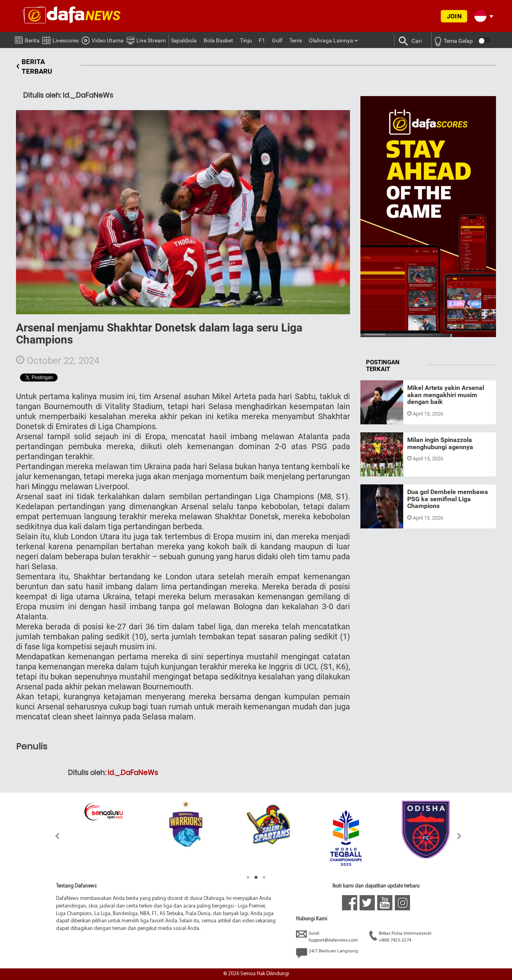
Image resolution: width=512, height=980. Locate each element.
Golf (277, 40)
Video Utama (103, 39)
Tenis (296, 40)
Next (459, 836)
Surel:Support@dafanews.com (327, 937)
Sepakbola (184, 40)
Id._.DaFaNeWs (133, 773)
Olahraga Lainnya (331, 40)
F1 (262, 40)
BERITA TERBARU (34, 67)
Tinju (246, 40)
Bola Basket (218, 40)
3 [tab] (264, 878)
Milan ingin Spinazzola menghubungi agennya (440, 443)
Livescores (61, 39)
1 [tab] (248, 878)
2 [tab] (256, 878)
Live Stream (146, 39)
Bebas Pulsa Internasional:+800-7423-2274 (400, 937)
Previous (53, 836)
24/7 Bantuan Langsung (327, 953)
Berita (27, 39)
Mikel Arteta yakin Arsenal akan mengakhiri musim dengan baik (446, 395)
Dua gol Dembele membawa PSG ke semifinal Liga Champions (448, 499)
